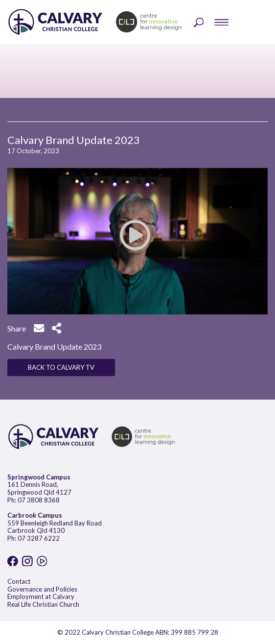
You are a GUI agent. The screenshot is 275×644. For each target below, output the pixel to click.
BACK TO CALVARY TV (61, 367)
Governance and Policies (42, 589)
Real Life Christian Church (43, 604)
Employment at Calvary (41, 596)
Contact (19, 581)
